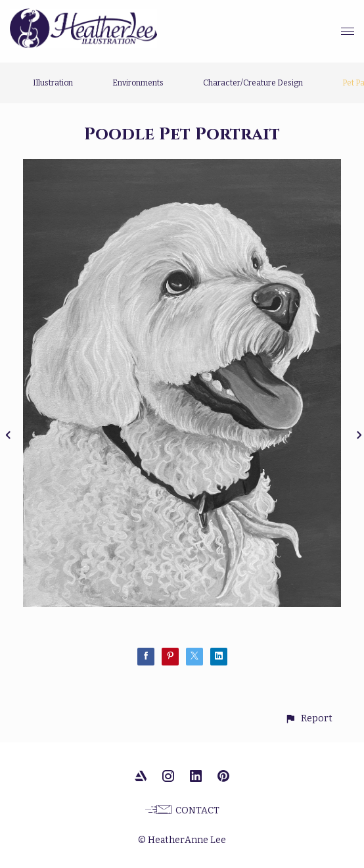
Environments (138, 83)
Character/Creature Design (253, 83)
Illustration (53, 83)
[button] (308, 718)
